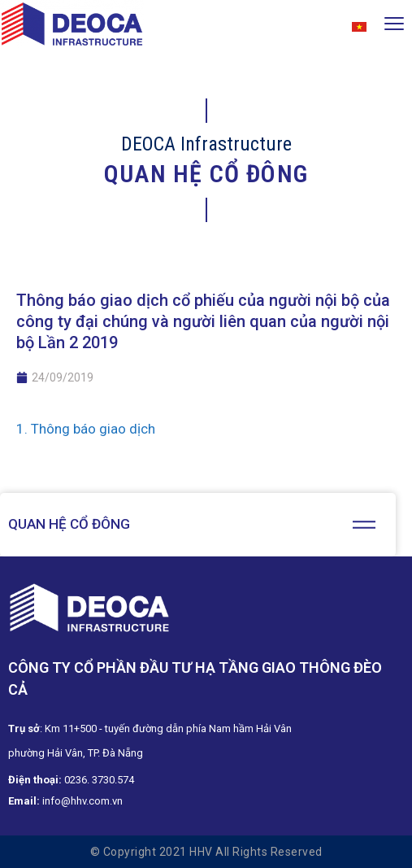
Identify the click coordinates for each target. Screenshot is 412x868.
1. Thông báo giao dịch (86, 429)
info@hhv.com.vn (82, 801)
